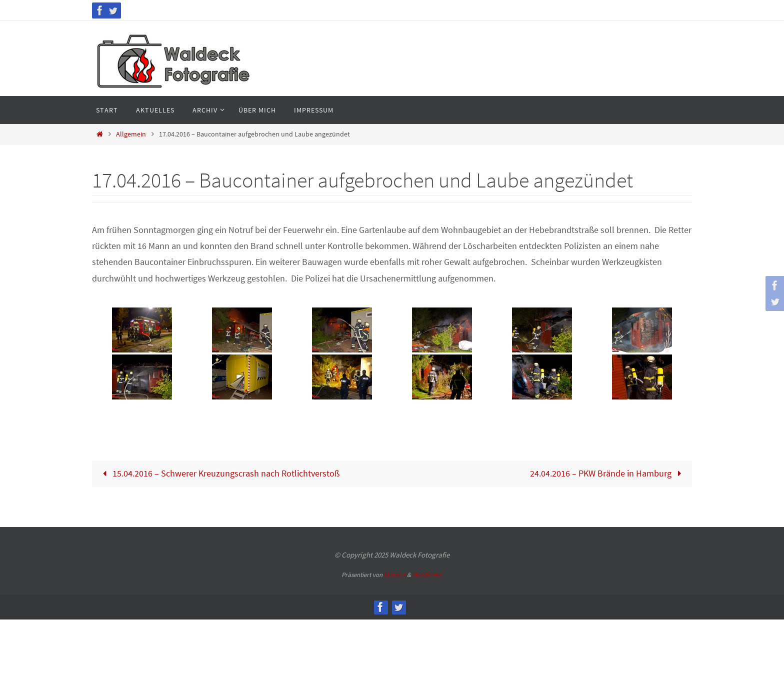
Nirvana (395, 575)
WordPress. (427, 575)
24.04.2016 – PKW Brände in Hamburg (608, 473)
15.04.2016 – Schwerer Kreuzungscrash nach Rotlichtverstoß (219, 473)
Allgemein (131, 134)
